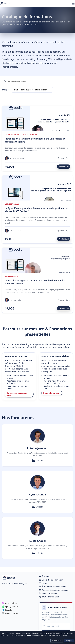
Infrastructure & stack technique (54, 590)
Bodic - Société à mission (51, 580)
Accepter (69, 641)
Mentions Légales (48, 593)
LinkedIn (38, 461)
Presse (43, 583)
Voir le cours (64, 167)
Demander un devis (52, 393)
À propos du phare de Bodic (52, 587)
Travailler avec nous (49, 597)
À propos (44, 576)
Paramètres (57, 641)
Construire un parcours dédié (17, 394)
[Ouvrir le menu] (73, 3)
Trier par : (6, 90)
